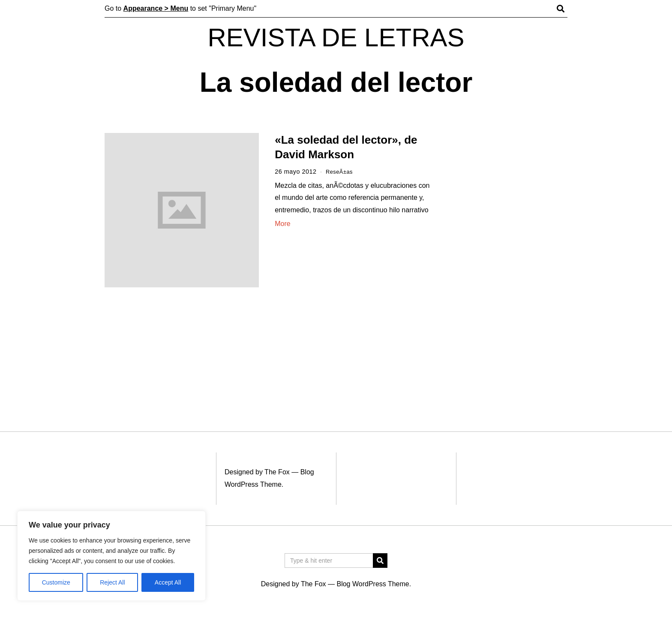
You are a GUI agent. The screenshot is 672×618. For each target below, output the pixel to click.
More (282, 224)
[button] (380, 561)
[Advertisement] (511, 265)
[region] (111, 556)
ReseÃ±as (341, 172)
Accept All (168, 582)
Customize (56, 582)
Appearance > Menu (156, 8)
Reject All (112, 582)
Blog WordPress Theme (373, 584)
